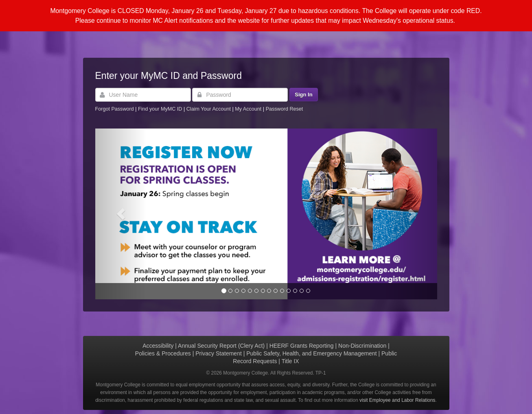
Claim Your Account (209, 109)
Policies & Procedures (163, 353)
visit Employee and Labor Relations (397, 400)
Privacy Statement (219, 353)
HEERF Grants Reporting (302, 346)
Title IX (290, 361)
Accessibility (158, 346)
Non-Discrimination (362, 346)
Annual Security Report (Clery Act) (221, 346)
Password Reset (285, 109)
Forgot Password (115, 109)
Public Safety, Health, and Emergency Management (311, 353)
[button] (121, 214)
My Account (249, 109)
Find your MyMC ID (160, 109)
